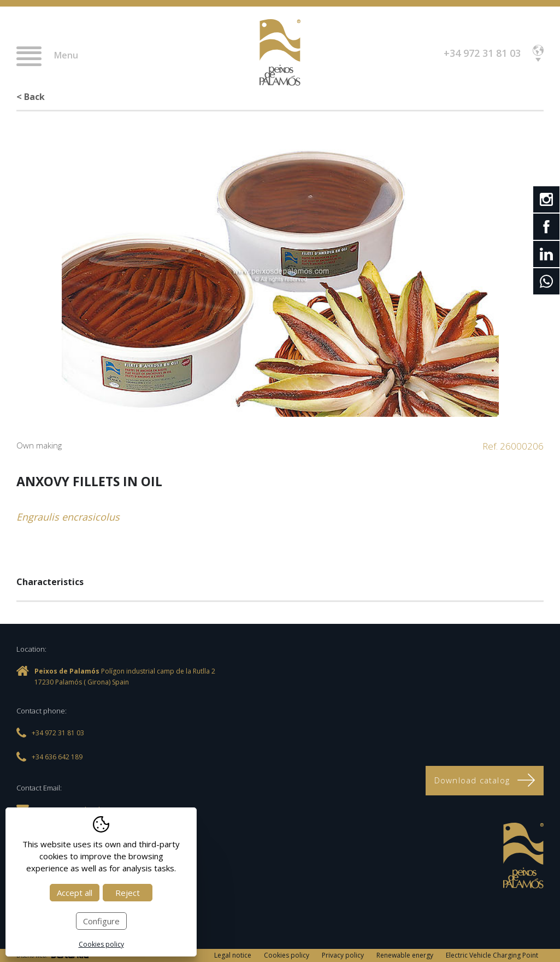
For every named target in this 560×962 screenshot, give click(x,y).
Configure (101, 921)
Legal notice (233, 955)
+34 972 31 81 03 (482, 53)
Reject (128, 893)
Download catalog (485, 780)
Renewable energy (405, 955)
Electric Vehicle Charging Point (492, 955)
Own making (39, 445)
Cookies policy (287, 955)
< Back (31, 97)
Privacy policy (343, 955)
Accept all (75, 893)
